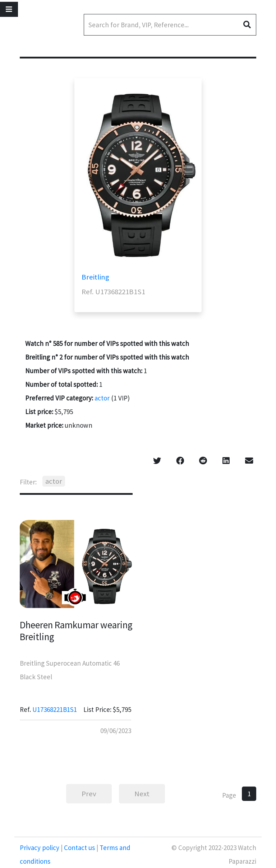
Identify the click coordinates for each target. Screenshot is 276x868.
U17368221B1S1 (55, 709)
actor (102, 398)
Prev (89, 794)
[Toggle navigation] (9, 9)
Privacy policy (40, 848)
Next (142, 794)
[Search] (170, 25)
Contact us (79, 848)
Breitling (95, 277)
